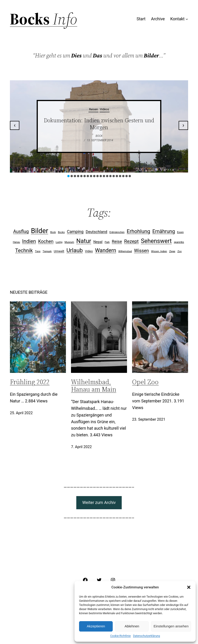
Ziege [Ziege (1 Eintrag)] (172, 251)
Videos (105, 109)
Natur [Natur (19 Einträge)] (84, 241)
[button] (189, 587)
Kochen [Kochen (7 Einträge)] (46, 241)
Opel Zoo (145, 382)
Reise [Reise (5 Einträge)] (117, 241)
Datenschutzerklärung (146, 636)
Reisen (93, 109)
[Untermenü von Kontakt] (187, 19)
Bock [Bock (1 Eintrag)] (53, 232)
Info (63, 19)
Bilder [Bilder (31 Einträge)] (40, 231)
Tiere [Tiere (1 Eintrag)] (38, 251)
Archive (158, 19)
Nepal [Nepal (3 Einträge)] (98, 242)
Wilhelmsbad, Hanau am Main (94, 386)
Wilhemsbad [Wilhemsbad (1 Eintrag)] (125, 251)
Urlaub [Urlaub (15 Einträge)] (75, 250)
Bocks (30, 19)
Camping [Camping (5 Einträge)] (75, 232)
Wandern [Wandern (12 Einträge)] (106, 250)
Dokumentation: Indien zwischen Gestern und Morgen (99, 124)
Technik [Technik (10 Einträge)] (24, 250)
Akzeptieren (96, 626)
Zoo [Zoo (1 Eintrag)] (180, 251)
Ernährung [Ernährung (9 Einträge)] (164, 231)
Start (141, 19)
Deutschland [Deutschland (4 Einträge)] (97, 232)
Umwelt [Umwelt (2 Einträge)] (59, 251)
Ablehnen (132, 626)
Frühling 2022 (30, 382)
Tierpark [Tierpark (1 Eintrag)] (47, 251)
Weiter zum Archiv (99, 502)
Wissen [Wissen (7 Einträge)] (141, 251)
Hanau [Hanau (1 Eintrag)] (16, 242)
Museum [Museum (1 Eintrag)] (69, 242)
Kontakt (177, 19)
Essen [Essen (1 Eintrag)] (180, 232)
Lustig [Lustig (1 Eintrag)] (59, 242)
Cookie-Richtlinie (120, 636)
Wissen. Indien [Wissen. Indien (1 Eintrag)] (159, 251)
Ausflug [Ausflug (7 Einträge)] (21, 232)
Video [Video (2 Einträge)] (89, 251)
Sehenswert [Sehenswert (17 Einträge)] (156, 241)
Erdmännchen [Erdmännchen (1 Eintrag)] (117, 232)
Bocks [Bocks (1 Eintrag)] (61, 232)
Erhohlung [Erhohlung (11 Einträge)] (139, 231)
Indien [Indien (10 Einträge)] (29, 241)
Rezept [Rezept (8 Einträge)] (131, 241)
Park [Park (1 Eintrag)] (107, 242)
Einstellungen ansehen (171, 626)
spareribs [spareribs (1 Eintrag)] (179, 242)
